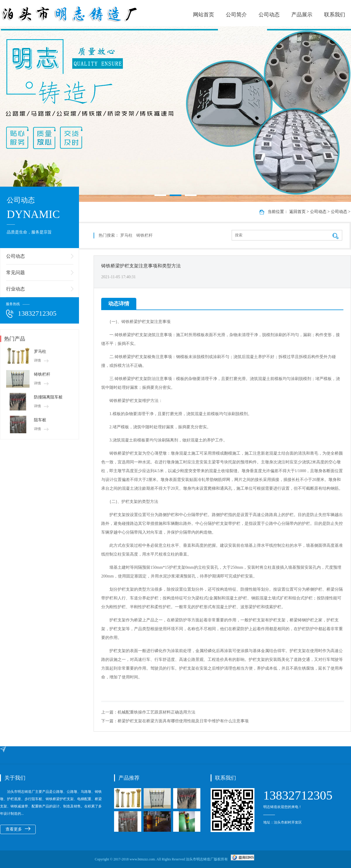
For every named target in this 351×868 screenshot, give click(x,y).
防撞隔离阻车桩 (48, 397)
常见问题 (16, 273)
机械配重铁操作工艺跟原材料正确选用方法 (156, 712)
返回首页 (297, 212)
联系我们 (335, 15)
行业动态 (16, 289)
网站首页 (204, 15)
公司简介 (236, 15)
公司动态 (269, 15)
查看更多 (18, 829)
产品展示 (302, 15)
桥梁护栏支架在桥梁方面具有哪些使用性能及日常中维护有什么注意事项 (183, 721)
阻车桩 (40, 420)
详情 (41, 360)
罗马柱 (40, 352)
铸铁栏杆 (42, 374)
